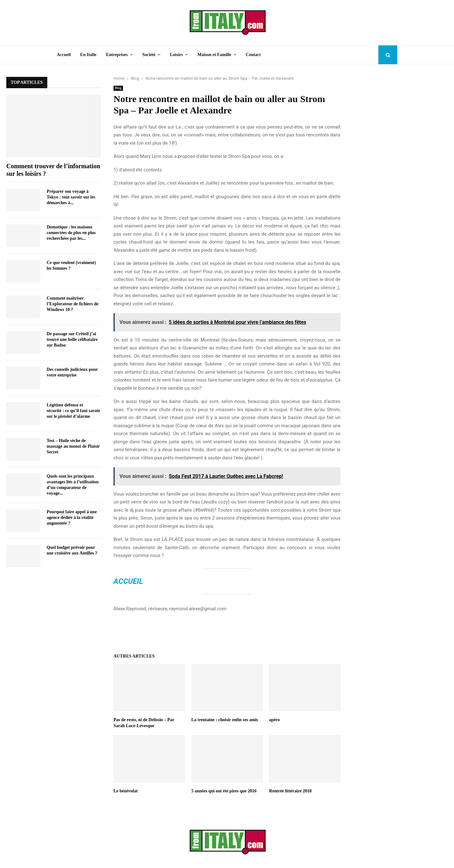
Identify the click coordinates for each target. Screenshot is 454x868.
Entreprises (117, 55)
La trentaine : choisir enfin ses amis (225, 720)
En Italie (88, 55)
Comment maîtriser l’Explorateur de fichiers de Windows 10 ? (73, 304)
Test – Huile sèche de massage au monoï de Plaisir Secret (73, 446)
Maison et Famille (214, 55)
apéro (274, 720)
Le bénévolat (126, 791)
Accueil (64, 55)
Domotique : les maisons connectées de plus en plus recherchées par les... (71, 233)
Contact (253, 55)
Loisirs (176, 55)
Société (149, 55)
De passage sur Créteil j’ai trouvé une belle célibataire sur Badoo (72, 339)
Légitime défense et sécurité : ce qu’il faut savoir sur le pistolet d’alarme (73, 411)
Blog (118, 88)
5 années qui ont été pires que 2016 (224, 791)
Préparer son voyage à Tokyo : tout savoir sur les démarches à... (71, 197)
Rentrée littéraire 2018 (290, 791)
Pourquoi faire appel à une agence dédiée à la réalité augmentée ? (72, 517)
